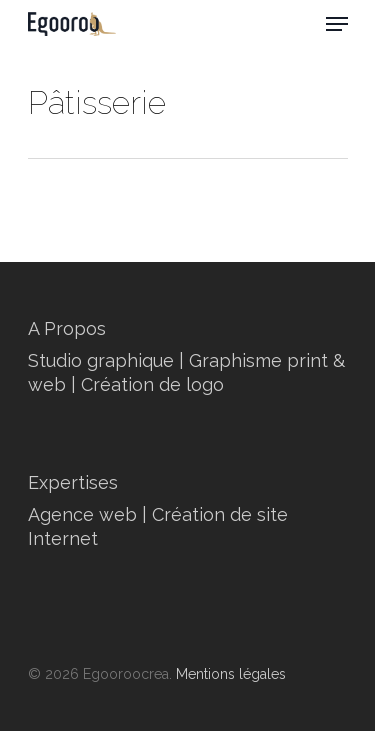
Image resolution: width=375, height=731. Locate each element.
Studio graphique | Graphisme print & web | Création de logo (186, 372)
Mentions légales (231, 674)
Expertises (73, 482)
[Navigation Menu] (337, 24)
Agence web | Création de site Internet (158, 526)
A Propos (67, 328)
